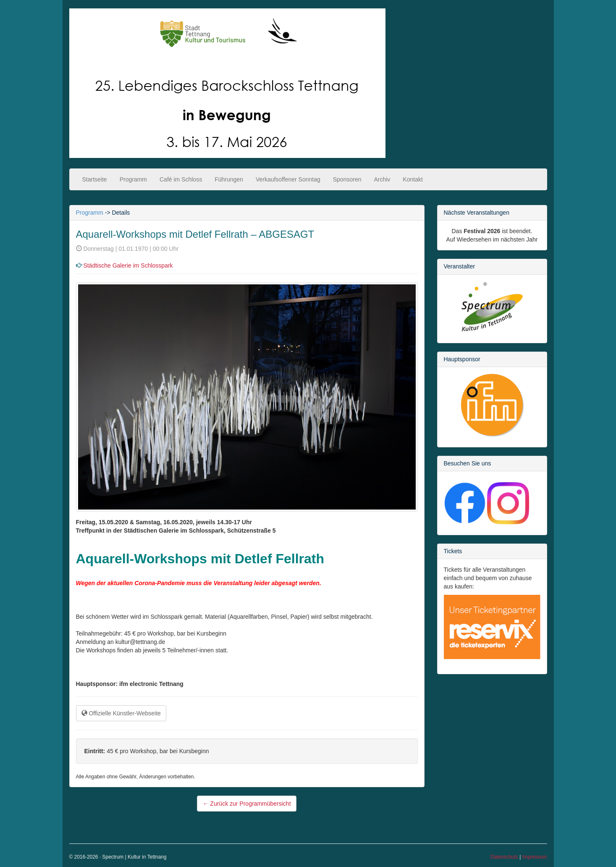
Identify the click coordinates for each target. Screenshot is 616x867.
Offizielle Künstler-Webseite (121, 713)
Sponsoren (347, 179)
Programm (133, 179)
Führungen (229, 179)
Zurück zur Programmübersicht (246, 804)
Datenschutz (504, 857)
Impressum (535, 857)
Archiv (382, 179)
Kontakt (413, 179)
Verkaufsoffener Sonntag (288, 179)
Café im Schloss (181, 179)
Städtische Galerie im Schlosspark (128, 265)
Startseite (95, 179)
